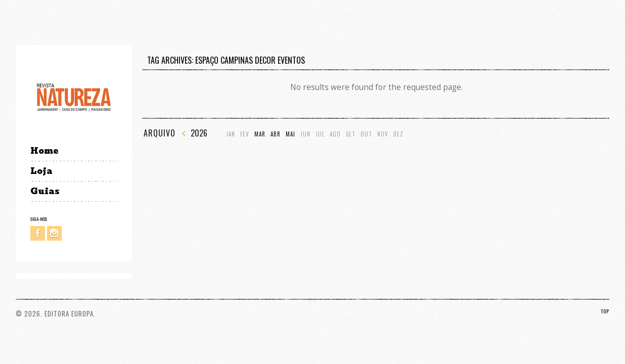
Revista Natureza (74, 97)
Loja (41, 171)
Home (44, 151)
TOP (605, 311)
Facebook (38, 233)
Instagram (54, 233)
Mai (291, 134)
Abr (276, 134)
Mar (260, 134)
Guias (45, 191)
